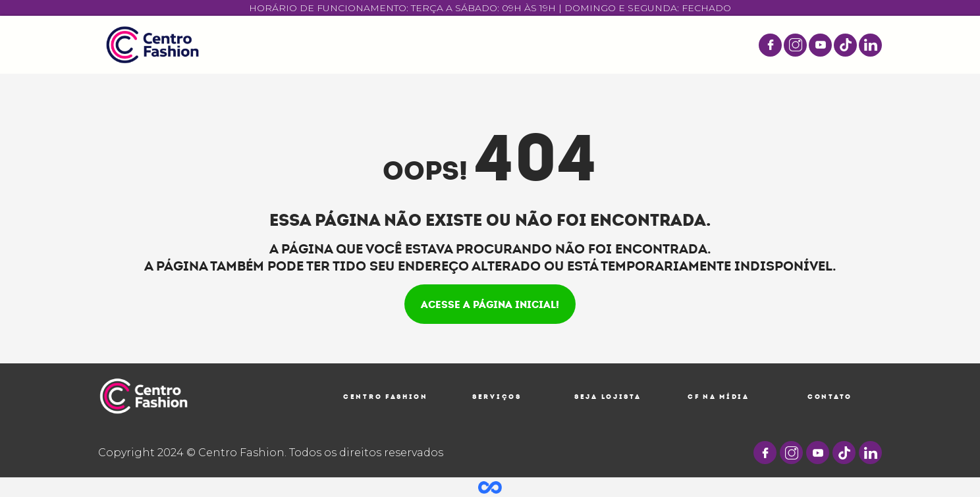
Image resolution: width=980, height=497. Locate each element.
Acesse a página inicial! (490, 304)
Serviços (497, 397)
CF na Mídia (719, 397)
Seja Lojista (608, 397)
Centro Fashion (386, 397)
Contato (830, 397)
